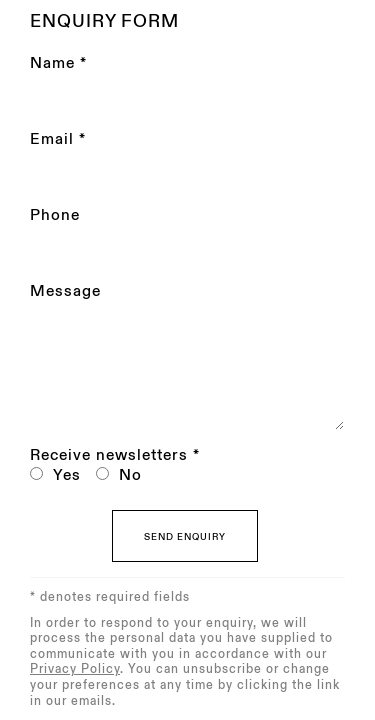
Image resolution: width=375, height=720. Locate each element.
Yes (67, 475)
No (130, 475)
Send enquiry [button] (185, 537)
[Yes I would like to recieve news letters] (36, 473)
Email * (58, 139)
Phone (55, 215)
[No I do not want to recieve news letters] (102, 473)
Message (65, 291)
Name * (58, 63)
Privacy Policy (75, 669)
